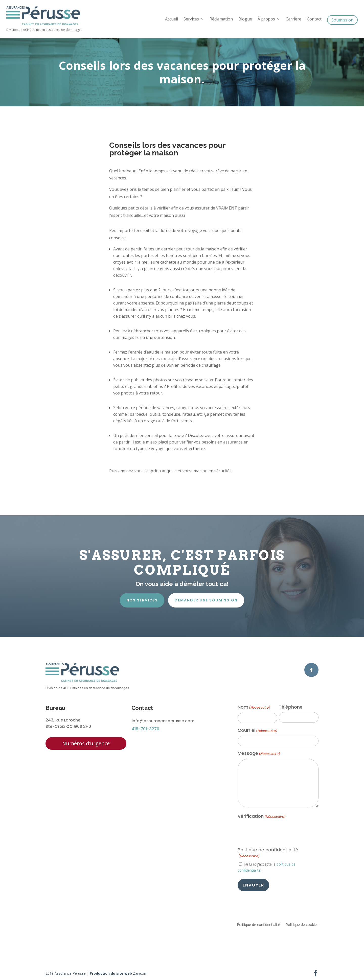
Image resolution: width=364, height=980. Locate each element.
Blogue (245, 19)
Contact (314, 19)
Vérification (262, 816)
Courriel (257, 731)
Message (259, 754)
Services (191, 19)
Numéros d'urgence (86, 743)
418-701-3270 (145, 729)
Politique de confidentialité (258, 925)
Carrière (293, 19)
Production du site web (111, 973)
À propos (266, 19)
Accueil (172, 19)
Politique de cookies (302, 925)
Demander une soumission (206, 600)
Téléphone (291, 707)
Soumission (342, 20)
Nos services (142, 600)
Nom (254, 707)
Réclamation (221, 19)
